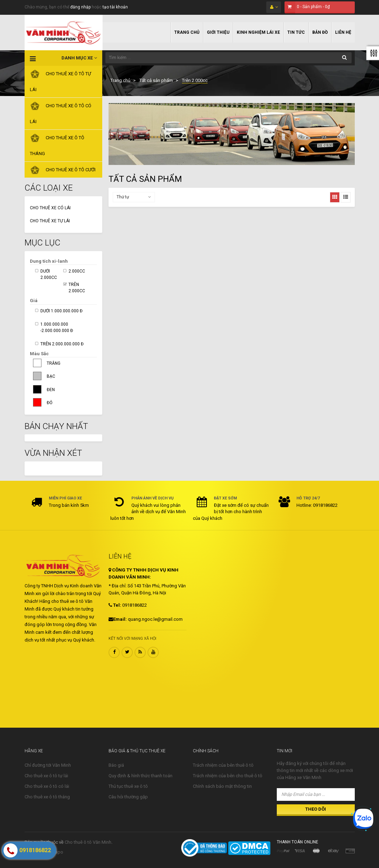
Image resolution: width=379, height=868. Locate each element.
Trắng (54, 363)
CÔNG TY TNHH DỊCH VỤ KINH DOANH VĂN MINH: (143, 573)
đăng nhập (80, 7)
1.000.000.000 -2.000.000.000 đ (57, 327)
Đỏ (50, 403)
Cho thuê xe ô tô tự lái (46, 776)
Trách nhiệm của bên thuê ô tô (223, 765)
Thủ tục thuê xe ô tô (128, 786)
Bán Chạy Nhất (56, 426)
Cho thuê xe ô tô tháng (47, 797)
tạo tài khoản (115, 7)
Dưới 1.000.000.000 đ (61, 311)
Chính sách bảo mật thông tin (222, 786)
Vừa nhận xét (53, 453)
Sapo (58, 852)
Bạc (51, 376)
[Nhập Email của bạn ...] (316, 794)
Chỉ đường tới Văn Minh (48, 765)
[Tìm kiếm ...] (228, 58)
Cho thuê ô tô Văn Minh (88, 842)
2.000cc (77, 271)
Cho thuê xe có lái (50, 208)
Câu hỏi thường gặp (128, 797)
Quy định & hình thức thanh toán (141, 776)
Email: (118, 619)
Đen (51, 390)
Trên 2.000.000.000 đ (62, 344)
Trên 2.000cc (77, 288)
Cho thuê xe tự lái (50, 221)
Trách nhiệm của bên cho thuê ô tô (228, 776)
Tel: (115, 605)
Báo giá (116, 765)
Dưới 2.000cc (49, 274)
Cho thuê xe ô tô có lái (47, 786)
